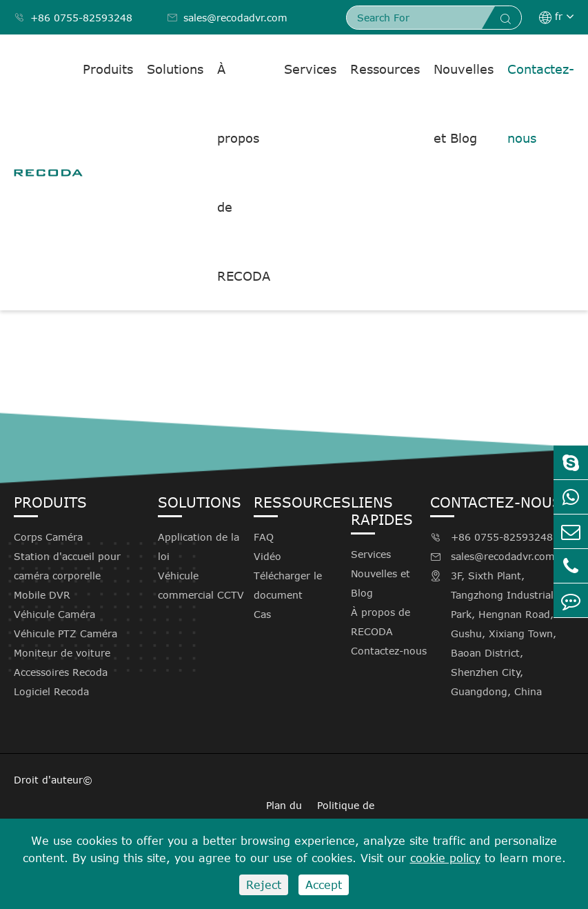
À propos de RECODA (244, 172)
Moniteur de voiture (62, 653)
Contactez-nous (541, 103)
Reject (264, 885)
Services (310, 69)
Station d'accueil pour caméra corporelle (67, 566)
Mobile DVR (42, 595)
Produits (108, 69)
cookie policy (445, 858)
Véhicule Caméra (54, 614)
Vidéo (267, 556)
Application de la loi (199, 547)
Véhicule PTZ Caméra (65, 633)
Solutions (175, 69)
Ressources (385, 69)
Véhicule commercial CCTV (201, 585)
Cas (262, 614)
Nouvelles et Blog (464, 103)
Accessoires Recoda (61, 672)
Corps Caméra (48, 537)
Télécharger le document (288, 585)
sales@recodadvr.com (227, 18)
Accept (324, 885)
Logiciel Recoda (51, 691)
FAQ (264, 537)
